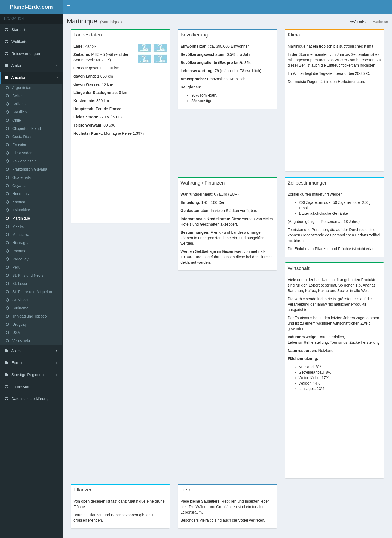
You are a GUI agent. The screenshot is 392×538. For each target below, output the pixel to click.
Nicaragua (18, 243)
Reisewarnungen (22, 54)
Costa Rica (18, 137)
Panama (16, 251)
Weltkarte (16, 42)
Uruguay (16, 324)
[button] (68, 7)
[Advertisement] (120, 182)
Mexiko (15, 226)
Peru (13, 267)
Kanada (16, 202)
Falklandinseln (21, 161)
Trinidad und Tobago (26, 316)
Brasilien (16, 112)
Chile (13, 120)
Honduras (17, 194)
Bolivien (16, 104)
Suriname (17, 308)
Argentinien (19, 88)
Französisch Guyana (26, 169)
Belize (14, 96)
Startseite (16, 30)
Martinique (18, 218)
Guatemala (18, 177)
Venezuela (18, 341)
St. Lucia (16, 284)
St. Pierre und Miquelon (29, 292)
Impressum (18, 387)
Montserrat (18, 235)
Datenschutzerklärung (27, 399)
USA (13, 333)
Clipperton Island (23, 128)
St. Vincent (18, 300)
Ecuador (16, 145)
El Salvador (19, 153)
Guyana (16, 186)
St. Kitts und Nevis (24, 275)
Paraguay (17, 259)
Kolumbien (18, 210)
